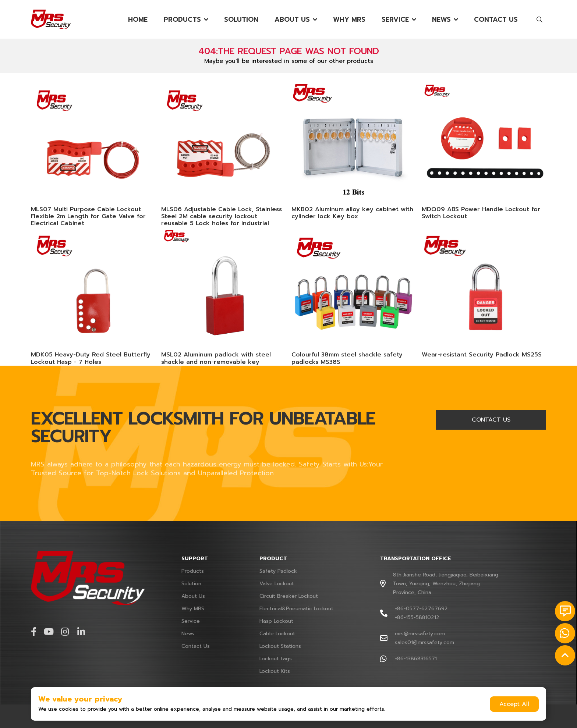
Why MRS (349, 19)
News (441, 19)
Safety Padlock (278, 571)
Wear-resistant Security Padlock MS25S (482, 355)
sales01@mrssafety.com (424, 642)
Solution (241, 19)
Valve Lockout (277, 584)
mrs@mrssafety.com (420, 634)
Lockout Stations (280, 646)
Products (182, 19)
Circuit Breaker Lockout (289, 596)
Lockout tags (276, 659)
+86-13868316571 (416, 659)
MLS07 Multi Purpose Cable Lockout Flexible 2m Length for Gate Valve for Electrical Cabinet (88, 216)
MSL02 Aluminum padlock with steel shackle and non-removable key (216, 358)
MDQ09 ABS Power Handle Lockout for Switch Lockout (481, 213)
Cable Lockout (277, 634)
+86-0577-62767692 (421, 609)
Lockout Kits (275, 671)
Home (138, 19)
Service (395, 19)
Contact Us (496, 19)
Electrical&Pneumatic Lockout (296, 609)
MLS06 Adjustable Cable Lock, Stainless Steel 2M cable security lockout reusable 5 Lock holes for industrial (222, 216)
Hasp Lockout (276, 621)
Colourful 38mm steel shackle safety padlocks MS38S (347, 358)
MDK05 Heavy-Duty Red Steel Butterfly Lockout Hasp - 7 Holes (91, 358)
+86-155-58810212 (417, 617)
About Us (292, 19)
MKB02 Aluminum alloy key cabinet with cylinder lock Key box (352, 213)
